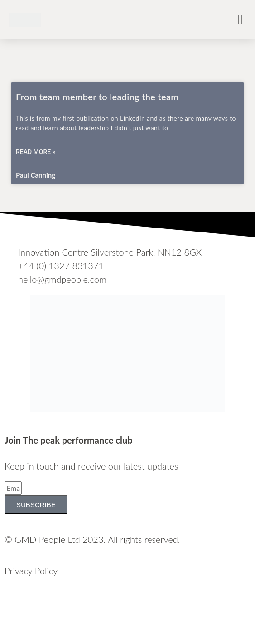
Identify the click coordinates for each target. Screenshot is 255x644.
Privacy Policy (31, 571)
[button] (240, 19)
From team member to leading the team (97, 97)
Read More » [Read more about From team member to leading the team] (36, 152)
